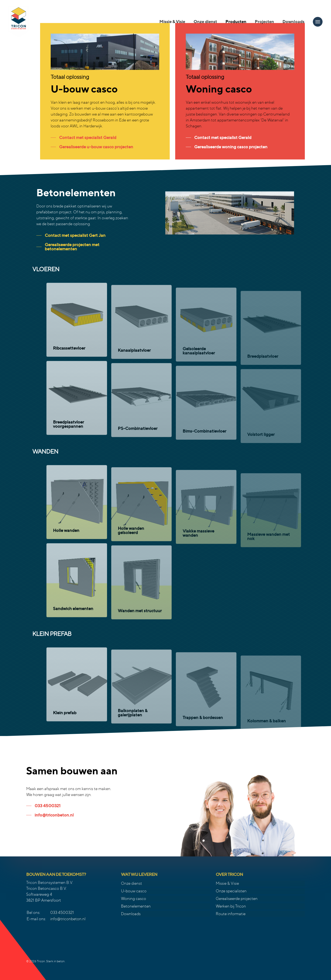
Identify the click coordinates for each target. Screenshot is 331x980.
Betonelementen (136, 906)
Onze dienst (132, 883)
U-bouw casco (134, 891)
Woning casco (134, 899)
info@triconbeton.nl (68, 919)
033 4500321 (62, 913)
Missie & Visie (227, 883)
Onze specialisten (231, 891)
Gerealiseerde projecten (237, 899)
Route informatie (231, 914)
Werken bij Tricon (231, 906)
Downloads (131, 914)
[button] (318, 22)
